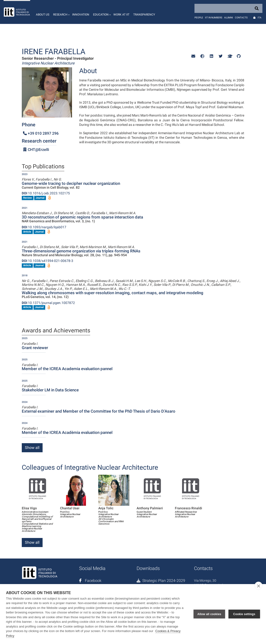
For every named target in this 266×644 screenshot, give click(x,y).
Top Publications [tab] (43, 167)
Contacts (241, 18)
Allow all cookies (209, 614)
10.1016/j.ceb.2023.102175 (46, 193)
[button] (61, 12)
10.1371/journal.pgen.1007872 (48, 303)
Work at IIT (121, 15)
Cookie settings (244, 614)
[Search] (228, 8)
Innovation (81, 15)
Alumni (229, 18)
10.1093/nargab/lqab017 (44, 227)
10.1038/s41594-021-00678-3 (47, 261)
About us (43, 15)
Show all (32, 448)
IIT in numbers (214, 18)
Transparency (144, 15)
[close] (258, 586)
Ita (260, 18)
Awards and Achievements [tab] (56, 331)
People (199, 18)
